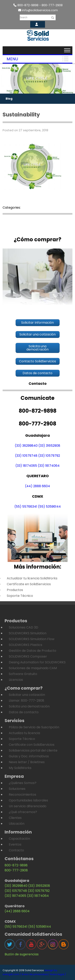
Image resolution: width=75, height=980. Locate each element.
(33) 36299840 (26, 446)
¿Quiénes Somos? (23, 783)
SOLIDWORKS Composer (28, 656)
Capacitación (19, 839)
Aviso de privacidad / (35, 974)
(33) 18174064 (49, 466)
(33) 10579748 (26, 456)
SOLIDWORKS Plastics (25, 645)
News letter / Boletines (27, 762)
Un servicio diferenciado (28, 806)
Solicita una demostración (29, 706)
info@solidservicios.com (38, 10)
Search (24, 17)
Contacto (16, 850)
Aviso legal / (58, 974)
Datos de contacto (24, 712)
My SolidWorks (20, 768)
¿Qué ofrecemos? (23, 812)
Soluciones (17, 789)
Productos (15, 590)
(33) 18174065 (26, 466)
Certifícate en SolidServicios (29, 584)
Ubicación (17, 824)
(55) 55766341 (26, 507)
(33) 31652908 (49, 446)
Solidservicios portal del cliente (33, 750)
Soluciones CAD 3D (23, 627)
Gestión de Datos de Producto (32, 651)
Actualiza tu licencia (24, 733)
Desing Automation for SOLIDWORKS (37, 662)
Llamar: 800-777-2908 (26, 701)
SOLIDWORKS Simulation (28, 633)
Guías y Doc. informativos (29, 756)
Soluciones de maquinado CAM (33, 668)
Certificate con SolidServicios (32, 745)
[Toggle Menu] (67, 50)
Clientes (15, 818)
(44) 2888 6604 (37, 486)
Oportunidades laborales (28, 800)
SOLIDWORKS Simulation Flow (32, 639)
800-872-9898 (16, 865)
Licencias (16, 680)
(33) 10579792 (49, 456)
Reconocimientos (22, 795)
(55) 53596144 (49, 507)
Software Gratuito (23, 674)
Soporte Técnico (20, 596)
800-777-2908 (16, 870)
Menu (12, 59)
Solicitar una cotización (27, 695)
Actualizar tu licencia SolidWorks (32, 578)
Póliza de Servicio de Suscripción (34, 727)
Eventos (15, 844)
